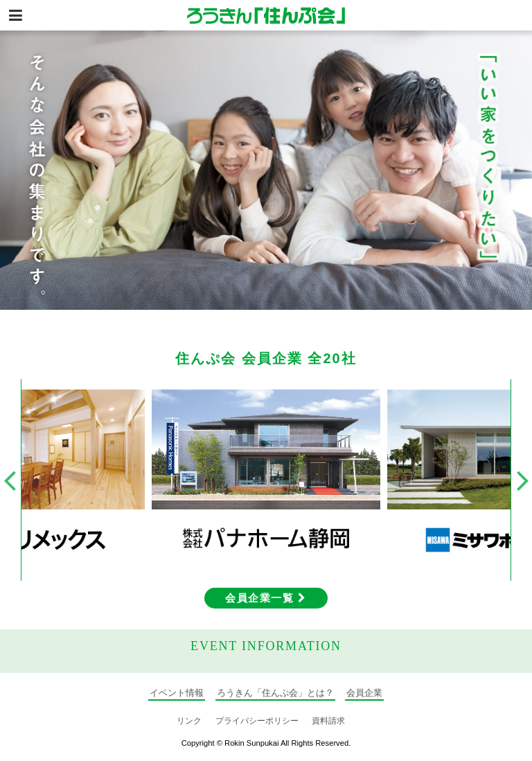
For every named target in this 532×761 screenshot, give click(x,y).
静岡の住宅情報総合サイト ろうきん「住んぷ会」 (266, 15)
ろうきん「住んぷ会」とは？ (275, 693)
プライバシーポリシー (257, 721)
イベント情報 (177, 693)
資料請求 (328, 721)
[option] (266, 170)
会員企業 (364, 693)
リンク (189, 721)
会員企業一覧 (266, 598)
